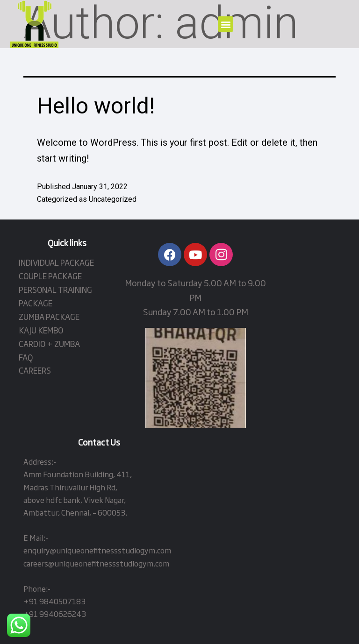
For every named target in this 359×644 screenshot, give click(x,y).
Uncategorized (113, 199)
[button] (226, 24)
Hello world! (96, 106)
